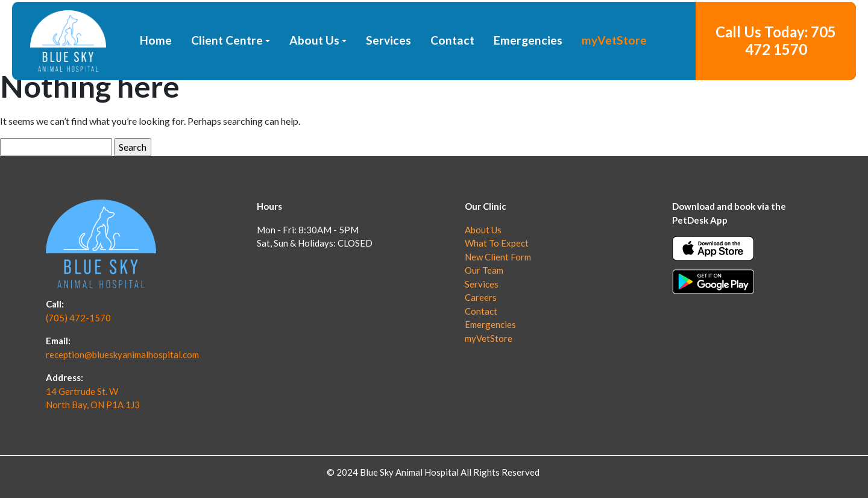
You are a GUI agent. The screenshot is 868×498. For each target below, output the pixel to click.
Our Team (484, 270)
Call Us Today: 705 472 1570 (776, 72)
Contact (452, 71)
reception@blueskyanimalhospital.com (122, 355)
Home (156, 71)
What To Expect (497, 243)
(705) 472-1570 (78, 318)
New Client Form (498, 257)
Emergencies (528, 71)
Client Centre (227, 71)
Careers (481, 297)
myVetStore (614, 71)
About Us (314, 71)
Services (388, 71)
